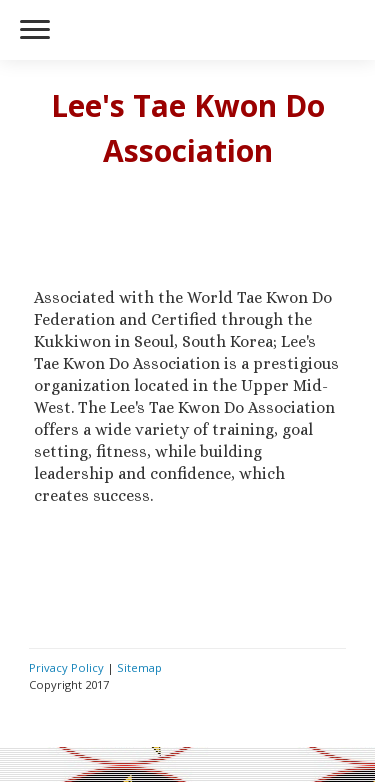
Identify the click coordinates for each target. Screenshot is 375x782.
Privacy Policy (66, 667)
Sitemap (139, 667)
